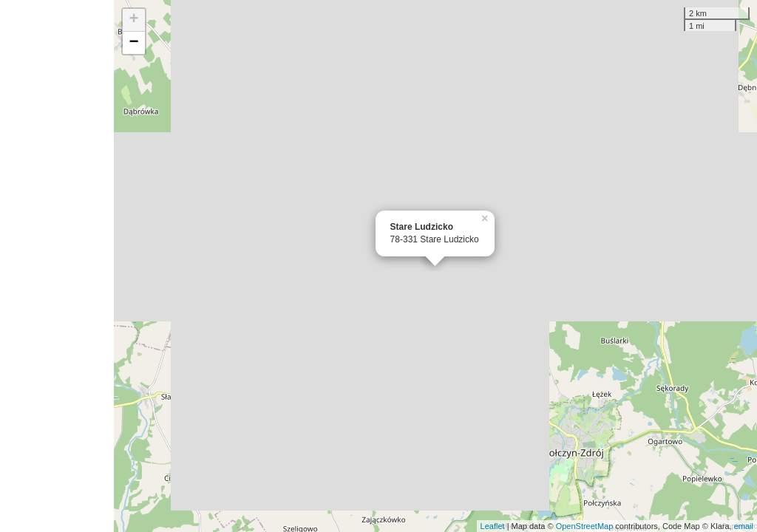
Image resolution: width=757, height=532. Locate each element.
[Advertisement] (57, 266)
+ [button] (134, 20)
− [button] (134, 43)
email (744, 526)
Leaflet (493, 526)
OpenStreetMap (585, 526)
